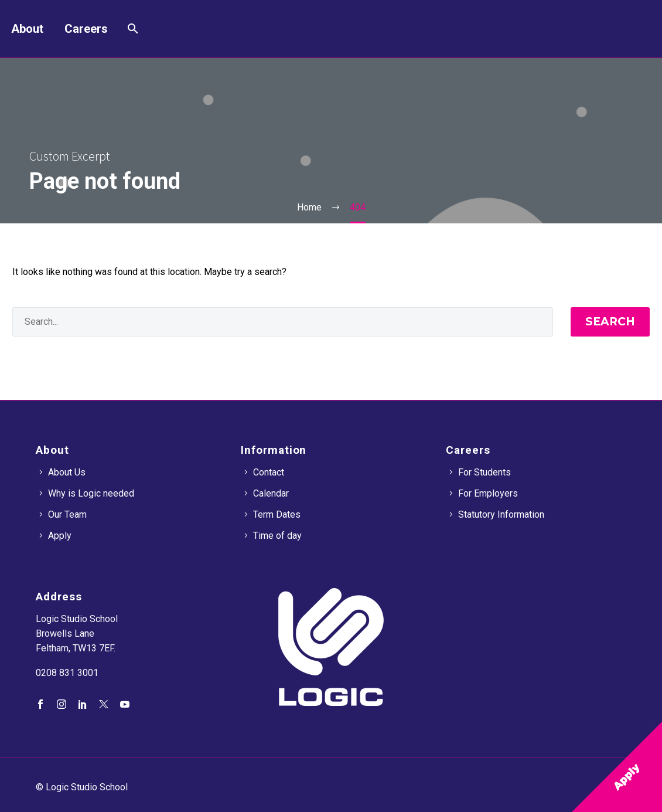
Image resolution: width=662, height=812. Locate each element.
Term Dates (277, 514)
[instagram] (62, 704)
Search (610, 322)
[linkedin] (83, 704)
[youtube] (125, 704)
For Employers (488, 493)
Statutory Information (501, 514)
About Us (67, 472)
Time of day (277, 536)
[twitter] (104, 704)
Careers (86, 29)
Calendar (271, 493)
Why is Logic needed (91, 493)
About (27, 29)
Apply (60, 536)
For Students (484, 472)
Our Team (67, 514)
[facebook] (40, 704)
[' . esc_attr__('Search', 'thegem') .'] (283, 322)
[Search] (132, 29)
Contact (269, 472)
